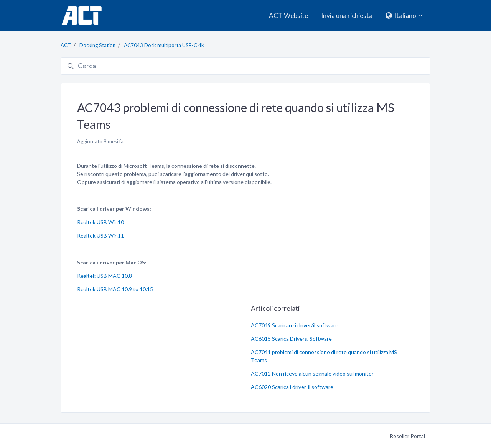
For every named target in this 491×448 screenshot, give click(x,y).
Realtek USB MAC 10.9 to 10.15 (115, 289)
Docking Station (97, 45)
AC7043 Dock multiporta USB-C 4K (164, 45)
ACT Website (288, 16)
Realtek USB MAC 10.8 (105, 276)
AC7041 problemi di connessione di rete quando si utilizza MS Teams (324, 356)
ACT (66, 45)
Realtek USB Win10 (101, 222)
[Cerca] (245, 66)
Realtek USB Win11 (101, 235)
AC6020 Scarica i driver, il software (292, 387)
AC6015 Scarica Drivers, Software (291, 339)
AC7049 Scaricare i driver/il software (295, 325)
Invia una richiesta (347, 16)
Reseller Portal (407, 436)
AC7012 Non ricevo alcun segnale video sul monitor (312, 373)
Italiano (405, 16)
